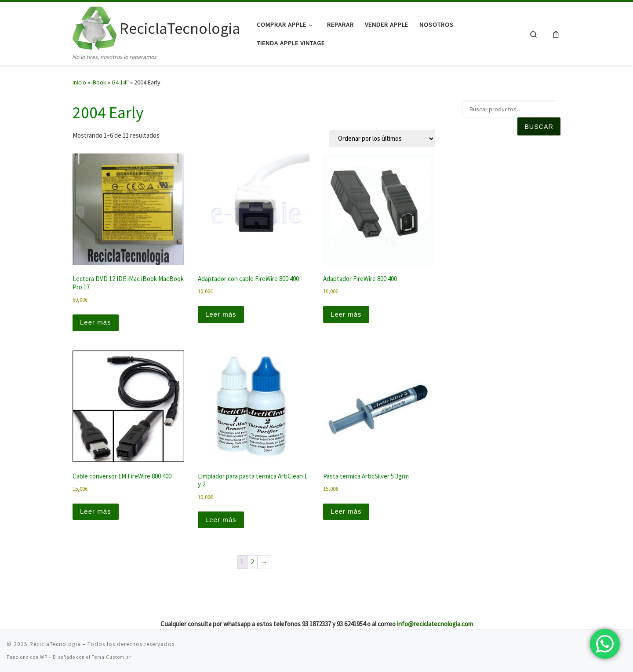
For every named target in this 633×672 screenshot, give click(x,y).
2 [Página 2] (252, 562)
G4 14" (120, 82)
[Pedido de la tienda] (382, 139)
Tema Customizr (112, 657)
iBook (99, 82)
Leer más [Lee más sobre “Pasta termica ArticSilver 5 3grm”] (346, 511)
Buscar (539, 127)
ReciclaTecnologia (55, 644)
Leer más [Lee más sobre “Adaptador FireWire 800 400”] (346, 314)
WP (44, 657)
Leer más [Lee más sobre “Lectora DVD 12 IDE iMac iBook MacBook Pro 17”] (96, 322)
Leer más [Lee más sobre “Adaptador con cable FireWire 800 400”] (221, 314)
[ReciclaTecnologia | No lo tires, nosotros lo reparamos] (95, 27)
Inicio (79, 82)
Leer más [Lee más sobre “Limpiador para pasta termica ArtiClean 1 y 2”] (221, 520)
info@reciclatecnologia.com (435, 624)
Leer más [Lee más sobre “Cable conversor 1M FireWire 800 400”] (96, 511)
